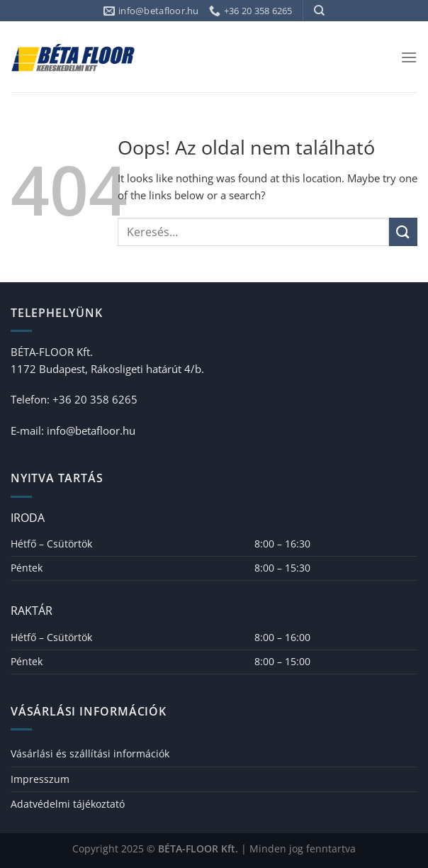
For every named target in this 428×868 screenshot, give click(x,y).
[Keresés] (319, 11)
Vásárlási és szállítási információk (90, 753)
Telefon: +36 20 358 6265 (74, 399)
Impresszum (40, 779)
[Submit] (403, 232)
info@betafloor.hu (91, 430)
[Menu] (409, 57)
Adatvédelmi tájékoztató (68, 804)
